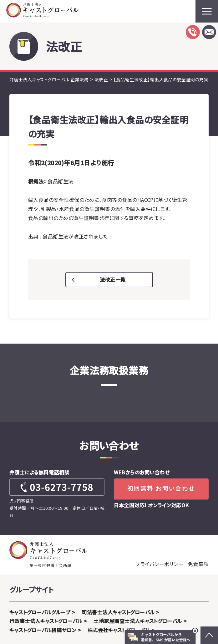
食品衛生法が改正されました (75, 236)
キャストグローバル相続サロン (43, 630)
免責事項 (198, 564)
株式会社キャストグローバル (119, 630)
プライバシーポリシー (159, 564)
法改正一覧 (113, 279)
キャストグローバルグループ (40, 612)
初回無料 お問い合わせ (161, 488)
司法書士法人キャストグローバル (118, 612)
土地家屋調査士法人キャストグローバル (138, 621)
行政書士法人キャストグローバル (46, 621)
